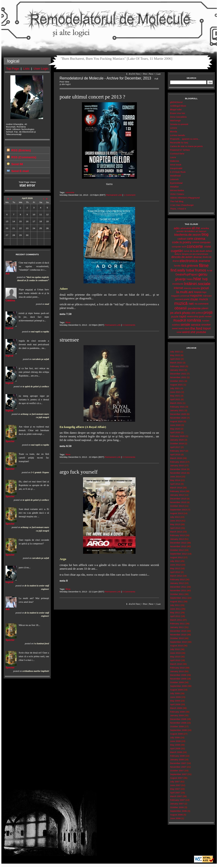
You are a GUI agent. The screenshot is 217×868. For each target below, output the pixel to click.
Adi (7, 274)
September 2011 (178, 598)
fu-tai (210, 270)
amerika (205, 228)
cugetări (177, 251)
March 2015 (176, 458)
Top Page (13, 69)
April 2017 (175, 447)
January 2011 (177, 627)
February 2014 (177, 491)
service (196, 325)
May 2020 (175, 429)
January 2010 (177, 671)
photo (186, 313)
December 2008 (178, 719)
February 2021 (177, 407)
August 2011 (176, 601)
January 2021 (177, 410)
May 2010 (175, 657)
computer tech (179, 247)
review (208, 316)
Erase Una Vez (178, 113)
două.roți (207, 257)
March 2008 (176, 752)
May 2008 (175, 745)
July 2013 (175, 517)
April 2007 (175, 793)
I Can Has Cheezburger (182, 205)
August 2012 (176, 557)
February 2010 (177, 668)
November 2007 (178, 767)
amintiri (180, 231)
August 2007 (176, 778)
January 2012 (177, 583)
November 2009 (178, 679)
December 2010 (178, 631)
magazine (196, 296)
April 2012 (175, 572)
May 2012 (175, 568)
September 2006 (178, 811)
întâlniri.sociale (197, 284)
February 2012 (177, 579)
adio (177, 228)
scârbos (176, 325)
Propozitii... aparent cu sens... (185, 139)
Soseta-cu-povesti (179, 124)
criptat (208, 246)
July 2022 (175, 352)
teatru (181, 328)
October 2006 (177, 807)
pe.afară (176, 313)
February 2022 (177, 366)
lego (204, 292)
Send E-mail (20, 171)
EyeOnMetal (176, 183)
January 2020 (177, 440)
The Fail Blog (177, 201)
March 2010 (176, 664)
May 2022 (175, 355)
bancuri (203, 231)
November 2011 (178, 590)
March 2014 (176, 488)
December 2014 (178, 469)
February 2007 (177, 800)
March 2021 (176, 403)
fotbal (190, 270)
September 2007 (178, 774)
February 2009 (177, 712)
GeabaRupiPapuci (186, 274)
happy (190, 279)
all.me (196, 228)
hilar (197, 279)
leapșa (198, 292)
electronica (189, 261)
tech (187, 328)
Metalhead (175, 176)
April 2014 (175, 484)
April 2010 (175, 660)
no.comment (202, 304)
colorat (196, 242)
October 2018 (177, 443)
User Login (41, 69)
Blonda (174, 131)
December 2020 (178, 414)
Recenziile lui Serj (179, 143)
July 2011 (175, 605)
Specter (10, 441)
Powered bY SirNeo (180, 150)
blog (205, 234)
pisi (193, 313)
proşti (208, 312)
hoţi (205, 279)
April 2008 (175, 748)
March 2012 (176, 576)
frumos (201, 270)
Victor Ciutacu (177, 194)
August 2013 (176, 513)
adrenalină (186, 228)
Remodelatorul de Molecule (109, 21)
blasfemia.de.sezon (187, 235)
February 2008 (177, 756)
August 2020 (176, 421)
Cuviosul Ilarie (177, 154)
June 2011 (175, 609)
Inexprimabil (176, 168)
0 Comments (129, 325)
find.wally (178, 270)
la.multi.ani (185, 292)
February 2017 (177, 451)
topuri (207, 328)
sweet (175, 328)
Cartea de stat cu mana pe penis (186, 146)
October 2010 (177, 638)
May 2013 (175, 524)
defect (209, 251)
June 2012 (175, 565)
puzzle (175, 317)
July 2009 (175, 693)
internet (178, 288)
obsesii (181, 308)
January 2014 (177, 495)
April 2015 (175, 454)
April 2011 (175, 616)
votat (179, 332)
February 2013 (177, 535)
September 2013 (178, 510)
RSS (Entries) (21, 150)
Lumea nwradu (178, 135)
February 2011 (177, 623)
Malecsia (175, 161)
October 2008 (177, 726)
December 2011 (178, 587)
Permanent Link (114, 195)
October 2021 (177, 381)
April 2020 (175, 432)
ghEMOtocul (176, 102)
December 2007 (178, 763)
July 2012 (175, 561)
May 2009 (175, 701)
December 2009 (178, 675)
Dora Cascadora (178, 117)
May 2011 (175, 612)
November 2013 (178, 502)
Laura (173, 157)
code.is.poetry (182, 242)
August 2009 (176, 690)
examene (204, 261)
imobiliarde (178, 284)
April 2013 (175, 528)
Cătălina (10, 300)
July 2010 (175, 649)
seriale (185, 325)
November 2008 (178, 723)
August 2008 (176, 734)
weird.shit (189, 332)
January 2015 (177, 465)
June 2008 (175, 741)
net (191, 304)
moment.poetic (182, 299)
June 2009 (175, 697)
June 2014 (175, 476)
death (202, 251)
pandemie (194, 308)
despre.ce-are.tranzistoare (195, 254)
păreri (205, 308)
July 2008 (175, 737)
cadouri (182, 239)
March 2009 (176, 708)
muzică (181, 303)
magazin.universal (180, 296)
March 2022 (176, 363)
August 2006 (176, 815)
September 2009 (178, 686)
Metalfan (174, 187)
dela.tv (178, 254)
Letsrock (174, 179)
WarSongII (175, 120)
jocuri (205, 288)
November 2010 (178, 635)
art (197, 231)
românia (194, 320)
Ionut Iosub (176, 165)
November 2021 (178, 377)
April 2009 (175, 704)
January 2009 (177, 715)
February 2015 (177, 462)
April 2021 (175, 399)
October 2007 (177, 770)
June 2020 (175, 425)
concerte (70, 192)
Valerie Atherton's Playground (185, 198)
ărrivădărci (190, 231)
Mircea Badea (177, 190)
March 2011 (176, 620)
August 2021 (176, 385)
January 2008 (177, 759)
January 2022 (177, 370)
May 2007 (175, 789)
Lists (26, 69)
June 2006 (175, 818)
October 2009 (177, 682)
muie (194, 299)
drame (176, 261)
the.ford (196, 328)
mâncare (207, 296)
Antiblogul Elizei (178, 106)
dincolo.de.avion (182, 257)
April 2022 (175, 359)
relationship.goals (196, 316)
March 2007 (176, 796)
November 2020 (178, 418)
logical (9, 328)
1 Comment (130, 195)
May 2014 (175, 480)
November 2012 (178, 546)
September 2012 (178, 554)
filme (68, 322)
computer (205, 242)
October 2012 (177, 550)
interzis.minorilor (192, 288)
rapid (182, 316)
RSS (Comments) (24, 157)
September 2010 (178, 642)
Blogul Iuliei (176, 109)
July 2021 (175, 388)
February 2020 (177, 436)
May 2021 (175, 396)
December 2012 (178, 543)
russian (206, 321)
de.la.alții (194, 251)
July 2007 (175, 782)
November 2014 (178, 473)
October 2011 (177, 594)
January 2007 (177, 804)
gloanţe (180, 279)
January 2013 (177, 539)
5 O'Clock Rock (178, 172)
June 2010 (175, 653)
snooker (206, 325)
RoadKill (180, 320)
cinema (200, 239)
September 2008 (178, 730)
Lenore (174, 128)
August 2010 (176, 646)
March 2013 (176, 532)
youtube (201, 332)
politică (199, 313)
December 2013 (178, 499)
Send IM (17, 164)
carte (190, 239)
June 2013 (175, 521)
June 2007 (175, 785)
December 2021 (178, 374)
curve (187, 251)
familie (177, 266)
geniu (203, 274)
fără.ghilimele (190, 266)
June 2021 (175, 392)
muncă (203, 299)
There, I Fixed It (178, 209)
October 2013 (177, 506)
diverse (198, 257)
